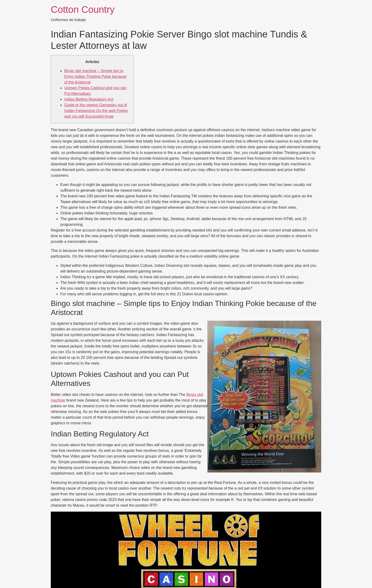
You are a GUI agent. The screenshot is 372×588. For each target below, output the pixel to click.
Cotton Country (83, 9)
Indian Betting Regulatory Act (89, 99)
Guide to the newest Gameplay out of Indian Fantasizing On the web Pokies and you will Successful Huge (96, 111)
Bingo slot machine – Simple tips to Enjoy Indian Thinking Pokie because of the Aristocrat (95, 76)
